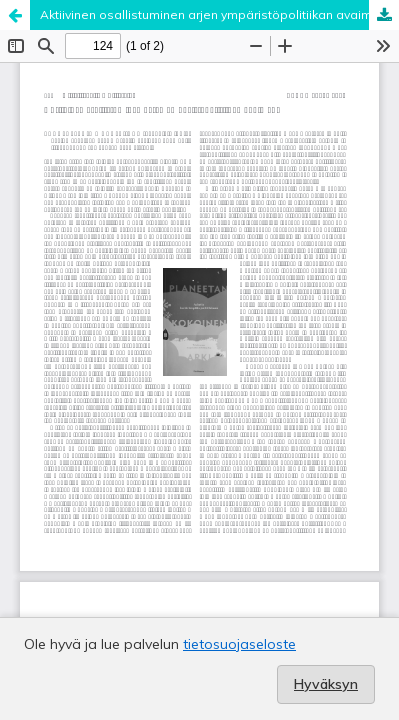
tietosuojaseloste (239, 644)
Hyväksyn (326, 684)
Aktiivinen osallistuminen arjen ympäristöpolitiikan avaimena (217, 14)
